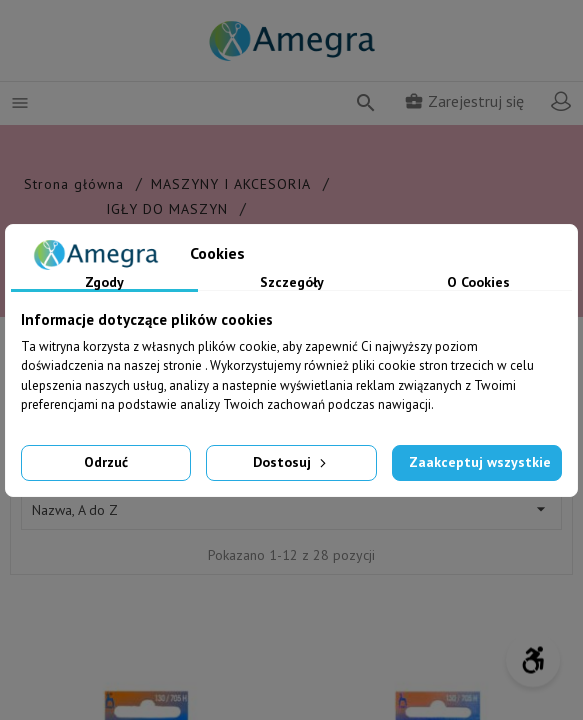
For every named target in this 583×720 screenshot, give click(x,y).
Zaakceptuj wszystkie (480, 462)
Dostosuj (291, 462)
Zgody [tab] (104, 283)
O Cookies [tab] (478, 283)
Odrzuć (106, 462)
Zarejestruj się (464, 101)
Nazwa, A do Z (291, 509)
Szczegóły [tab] (292, 283)
